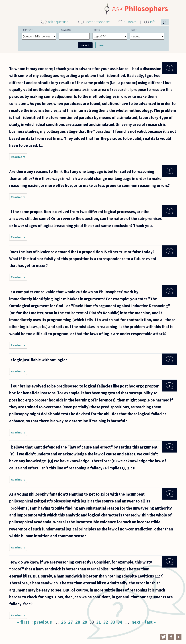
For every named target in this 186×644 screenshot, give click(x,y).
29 (85, 622)
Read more (19, 158)
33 (113, 622)
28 (78, 622)
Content (28, 30)
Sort (134, 30)
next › (137, 622)
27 (71, 622)
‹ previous (42, 622)
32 (106, 622)
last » (150, 622)
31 (99, 622)
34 (120, 622)
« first (23, 622)
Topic (97, 30)
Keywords (66, 30)
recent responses (98, 22)
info (153, 22)
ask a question (58, 22)
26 (64, 622)
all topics (130, 22)
